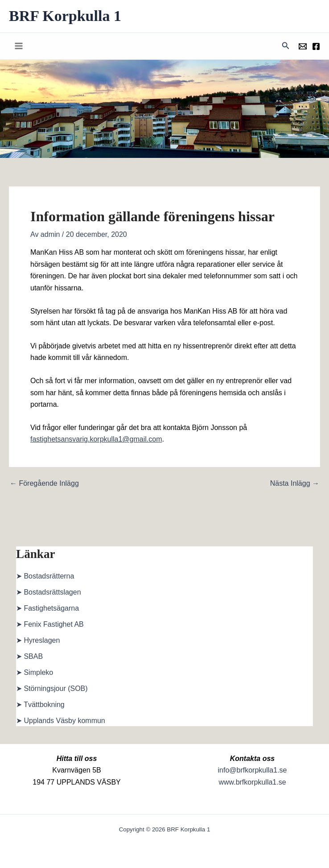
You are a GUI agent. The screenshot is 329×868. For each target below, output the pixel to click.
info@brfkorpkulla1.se (253, 770)
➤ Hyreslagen (38, 640)
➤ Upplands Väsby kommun (61, 721)
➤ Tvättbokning (40, 705)
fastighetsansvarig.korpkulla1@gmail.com (96, 439)
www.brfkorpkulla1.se (252, 782)
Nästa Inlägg (295, 484)
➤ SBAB (29, 656)
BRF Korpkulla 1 (65, 16)
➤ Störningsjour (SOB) (52, 688)
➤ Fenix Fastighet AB (50, 624)
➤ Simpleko (35, 672)
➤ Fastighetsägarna (47, 608)
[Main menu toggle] (19, 46)
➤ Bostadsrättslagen (49, 592)
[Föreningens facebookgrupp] (316, 46)
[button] (286, 46)
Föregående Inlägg (44, 484)
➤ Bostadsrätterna (45, 576)
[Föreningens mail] (303, 46)
